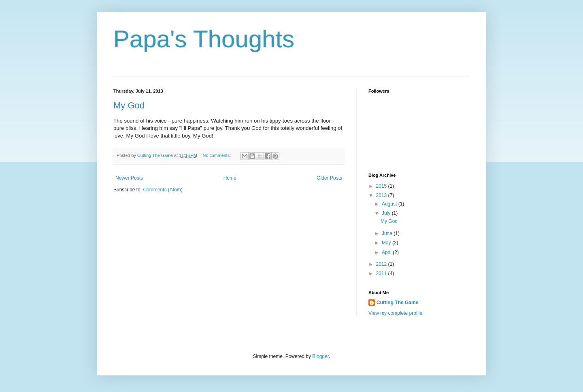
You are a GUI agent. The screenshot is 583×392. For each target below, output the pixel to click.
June (388, 233)
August (390, 204)
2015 (382, 186)
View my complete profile (395, 313)
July (387, 213)
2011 (382, 273)
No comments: (218, 155)
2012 (382, 264)
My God (129, 105)
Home (230, 178)
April (387, 252)
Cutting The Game (397, 303)
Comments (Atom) (163, 190)
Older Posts (329, 178)
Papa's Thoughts (204, 39)
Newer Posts (129, 178)
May (387, 243)
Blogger (320, 356)
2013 (382, 195)
